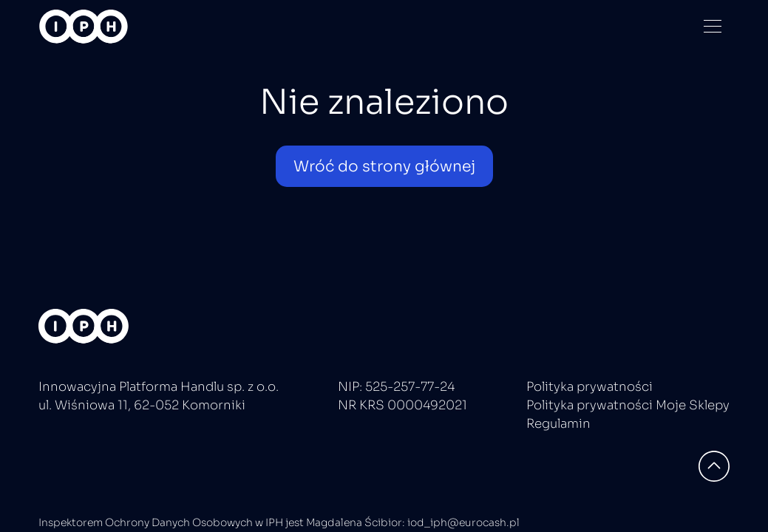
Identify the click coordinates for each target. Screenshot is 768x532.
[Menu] (713, 26)
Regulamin (558, 424)
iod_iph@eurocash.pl (463, 522)
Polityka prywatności (589, 387)
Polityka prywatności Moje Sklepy (628, 405)
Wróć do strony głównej (384, 166)
